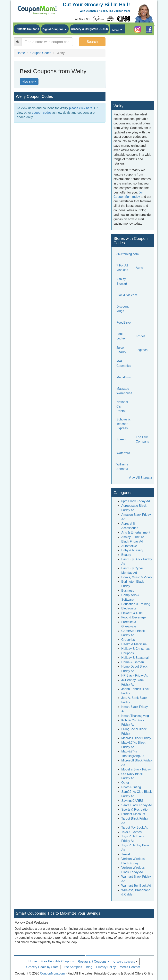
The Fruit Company (142, 439)
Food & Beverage (134, 617)
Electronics (129, 608)
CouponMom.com (52, 973)
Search (92, 42)
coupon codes (42, 113)
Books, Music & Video (136, 577)
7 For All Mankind (122, 268)
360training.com (128, 254)
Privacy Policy (106, 967)
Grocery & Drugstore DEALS (89, 29)
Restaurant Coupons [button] (93, 962)
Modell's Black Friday (136, 769)
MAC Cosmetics (124, 364)
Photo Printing (131, 787)
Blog (89, 967)
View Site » (29, 82)
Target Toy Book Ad (135, 827)
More (116, 30)
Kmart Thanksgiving (135, 716)
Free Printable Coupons (57, 961)
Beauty (126, 555)
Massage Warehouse (124, 391)
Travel (126, 854)
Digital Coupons (53, 29)
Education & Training (136, 604)
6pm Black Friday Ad (136, 501)
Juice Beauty (121, 350)
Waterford (123, 453)
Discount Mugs (122, 309)
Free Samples (72, 967)
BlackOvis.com (127, 295)
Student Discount (133, 814)
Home (33, 961)
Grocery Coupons (124, 962)
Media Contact (130, 967)
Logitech (142, 350)
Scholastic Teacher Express (124, 424)
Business (128, 591)
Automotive (129, 546)
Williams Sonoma (122, 467)
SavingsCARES (132, 801)
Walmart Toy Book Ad (136, 886)
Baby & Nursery (132, 550)
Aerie (139, 268)
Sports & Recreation (135, 809)
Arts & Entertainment (136, 532)
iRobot (140, 336)
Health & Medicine (134, 644)
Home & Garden (133, 662)
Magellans (124, 377)
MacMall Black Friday (136, 738)
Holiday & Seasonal (135, 658)
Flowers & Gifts (132, 613)
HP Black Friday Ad (135, 675)
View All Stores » (140, 478)
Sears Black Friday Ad (137, 805)
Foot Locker (121, 336)
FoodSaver (124, 323)
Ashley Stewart (122, 281)
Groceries (128, 640)
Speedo (122, 439)
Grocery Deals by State (42, 967)
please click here (81, 108)
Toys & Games (131, 832)
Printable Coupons (27, 29)
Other (125, 783)
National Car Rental (122, 406)
